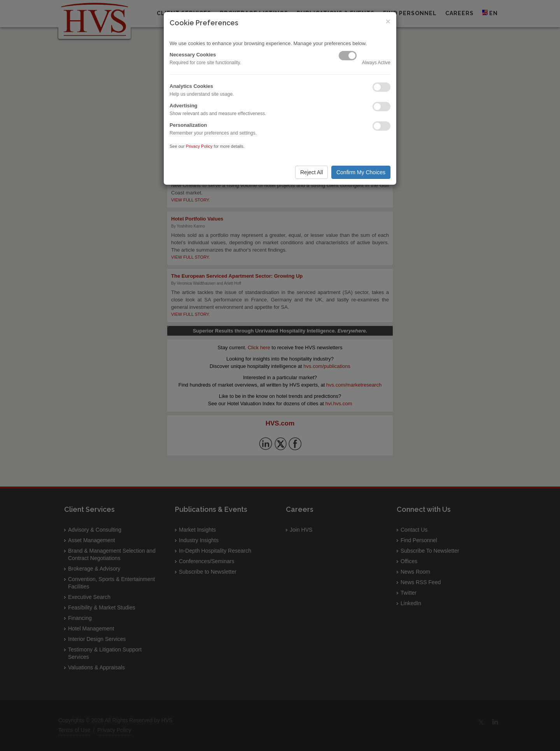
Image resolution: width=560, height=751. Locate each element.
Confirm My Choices (361, 172)
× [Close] (388, 21)
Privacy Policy (199, 146)
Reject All (311, 172)
